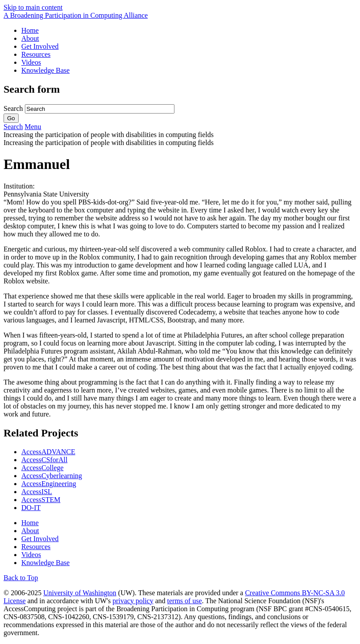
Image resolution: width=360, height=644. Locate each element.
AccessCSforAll (44, 460)
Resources (36, 54)
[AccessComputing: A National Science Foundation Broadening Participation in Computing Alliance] (76, 15)
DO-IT (31, 508)
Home (30, 30)
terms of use (185, 601)
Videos (31, 62)
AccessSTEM (41, 500)
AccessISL (37, 492)
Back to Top (21, 578)
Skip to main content (33, 7)
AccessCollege (42, 468)
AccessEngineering (49, 484)
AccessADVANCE (48, 452)
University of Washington (80, 593)
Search (14, 108)
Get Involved (40, 46)
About (30, 38)
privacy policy (133, 601)
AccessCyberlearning (52, 476)
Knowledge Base (45, 70)
